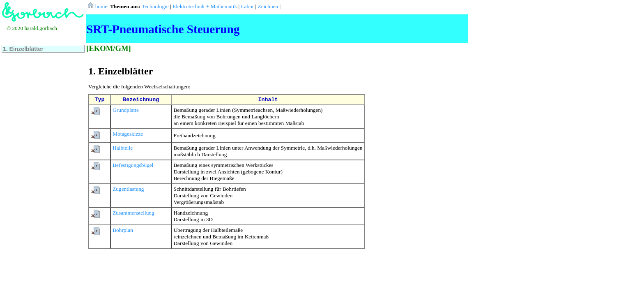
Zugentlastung (128, 189)
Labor (247, 6)
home (98, 6)
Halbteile (123, 148)
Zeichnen (268, 6)
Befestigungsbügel (133, 165)
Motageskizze (128, 134)
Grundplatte (126, 110)
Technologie (155, 6)
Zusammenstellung (133, 213)
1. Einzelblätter (23, 49)
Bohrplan (123, 230)
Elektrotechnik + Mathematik (205, 6)
